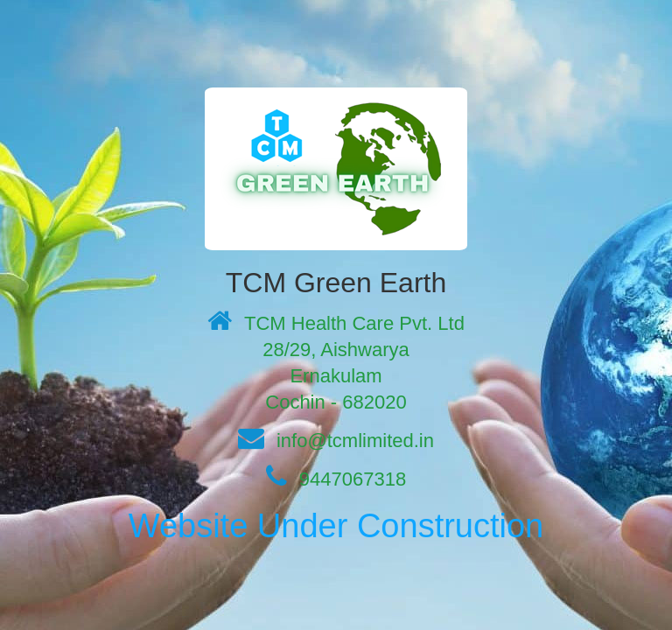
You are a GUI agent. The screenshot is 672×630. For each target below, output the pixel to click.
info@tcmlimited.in (355, 441)
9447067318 (353, 479)
